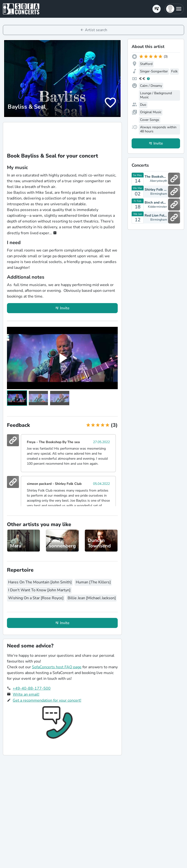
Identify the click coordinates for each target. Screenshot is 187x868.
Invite (65, 308)
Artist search (96, 30)
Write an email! (26, 694)
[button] (174, 9)
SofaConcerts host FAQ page (57, 667)
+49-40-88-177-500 (32, 688)
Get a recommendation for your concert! (47, 700)
